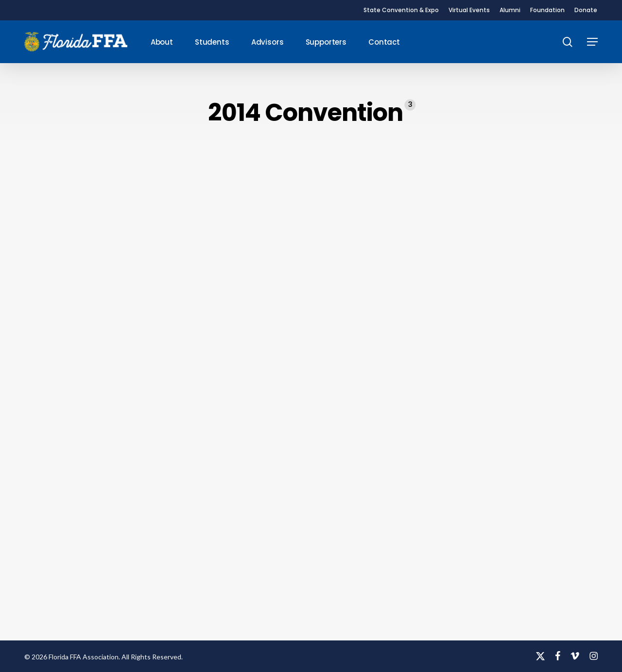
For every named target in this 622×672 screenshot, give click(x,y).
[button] (592, 42)
